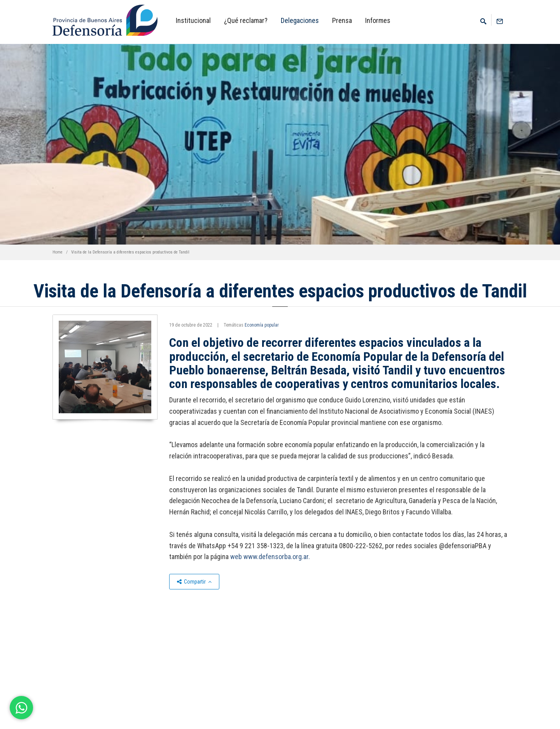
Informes (378, 20)
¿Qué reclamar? (246, 20)
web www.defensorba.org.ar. (270, 557)
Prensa (342, 20)
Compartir (194, 582)
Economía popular (262, 325)
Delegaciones (300, 20)
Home (58, 252)
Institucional (193, 20)
